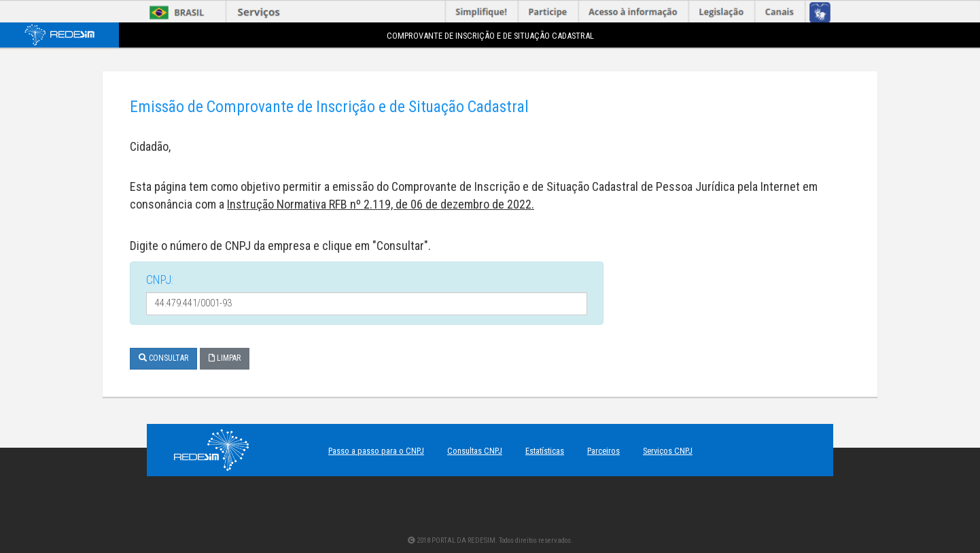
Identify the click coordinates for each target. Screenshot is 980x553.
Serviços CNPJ (668, 451)
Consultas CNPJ (475, 451)
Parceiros (603, 451)
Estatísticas (545, 451)
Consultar (163, 358)
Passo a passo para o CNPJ (376, 451)
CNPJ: (160, 280)
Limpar (225, 358)
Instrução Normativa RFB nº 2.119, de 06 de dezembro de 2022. (381, 204)
